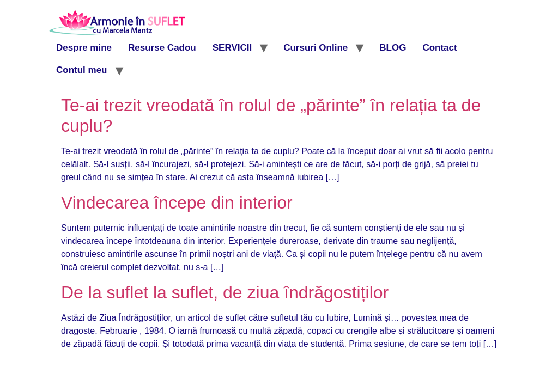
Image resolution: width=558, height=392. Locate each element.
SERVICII (232, 48)
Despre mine (84, 48)
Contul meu (82, 70)
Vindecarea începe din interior (177, 203)
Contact (439, 48)
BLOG (393, 48)
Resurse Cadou (162, 48)
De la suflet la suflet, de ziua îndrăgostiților (225, 292)
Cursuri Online (316, 48)
